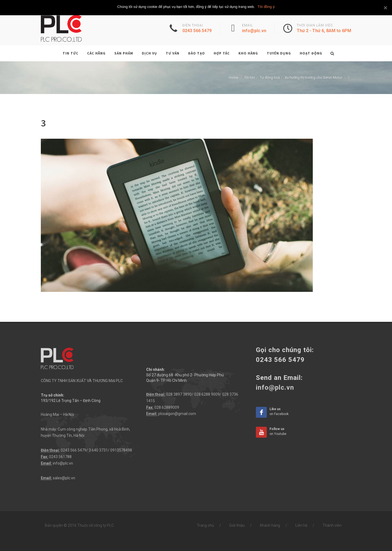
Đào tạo (197, 53)
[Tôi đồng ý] (385, 8)
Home (233, 78)
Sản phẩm (124, 53)
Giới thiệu (237, 525)
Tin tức (71, 53)
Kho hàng (248, 53)
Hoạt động (311, 53)
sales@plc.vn (64, 478)
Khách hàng (270, 525)
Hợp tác (222, 53)
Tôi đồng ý (266, 7)
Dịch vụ (149, 53)
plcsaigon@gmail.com (177, 414)
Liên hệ (301, 525)
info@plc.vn (63, 463)
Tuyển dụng (279, 53)
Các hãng (96, 53)
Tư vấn (173, 53)
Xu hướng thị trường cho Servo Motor (314, 78)
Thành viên (332, 525)
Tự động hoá (270, 78)
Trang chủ (205, 525)
